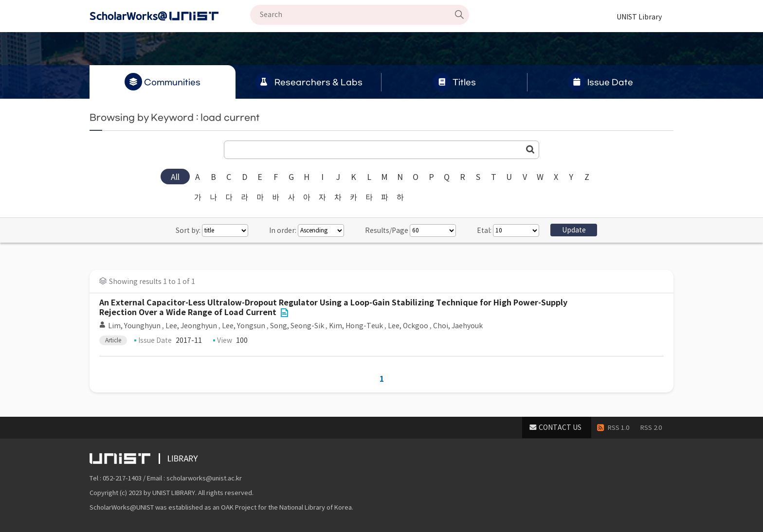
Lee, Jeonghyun (191, 326)
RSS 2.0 (651, 428)
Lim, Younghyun (134, 326)
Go (530, 149)
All (175, 177)
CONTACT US (560, 427)
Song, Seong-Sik (297, 326)
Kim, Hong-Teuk (356, 326)
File (284, 313)
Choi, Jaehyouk (458, 326)
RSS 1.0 (618, 428)
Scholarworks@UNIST (170, 16)
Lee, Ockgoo (408, 326)
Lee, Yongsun (244, 326)
